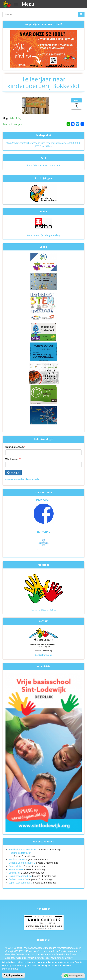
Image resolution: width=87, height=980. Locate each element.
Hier (31, 951)
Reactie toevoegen (12, 124)
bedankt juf (15, 873)
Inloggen (13, 473)
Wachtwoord (12, 459)
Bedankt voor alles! (19, 879)
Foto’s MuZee (16, 866)
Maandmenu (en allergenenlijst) (43, 235)
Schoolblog (15, 118)
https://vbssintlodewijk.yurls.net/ (43, 166)
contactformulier (54, 951)
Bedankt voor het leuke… (22, 863)
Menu (28, 4)
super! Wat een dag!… (20, 883)
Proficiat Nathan (17, 859)
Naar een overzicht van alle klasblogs (43, 610)
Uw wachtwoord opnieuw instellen (23, 479)
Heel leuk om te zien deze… (23, 850)
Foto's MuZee (16, 869)
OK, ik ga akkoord (14, 976)
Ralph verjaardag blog (20, 876)
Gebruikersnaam (15, 447)
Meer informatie (10, 970)
